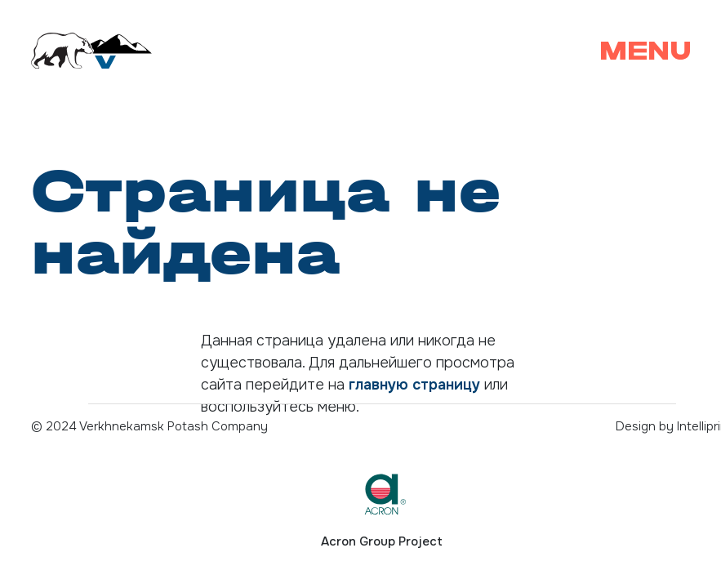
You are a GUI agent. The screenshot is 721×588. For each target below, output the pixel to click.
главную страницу (414, 385)
